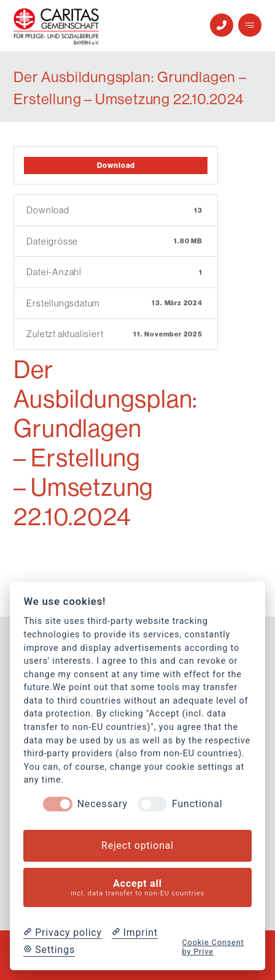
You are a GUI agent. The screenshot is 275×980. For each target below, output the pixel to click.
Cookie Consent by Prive (213, 947)
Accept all (138, 888)
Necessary (103, 804)
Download (116, 165)
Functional (197, 804)
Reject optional (137, 845)
